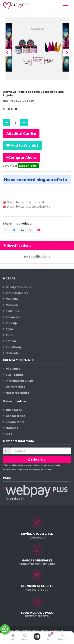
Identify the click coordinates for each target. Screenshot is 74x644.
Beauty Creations (18, 287)
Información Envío (19, 381)
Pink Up (11, 323)
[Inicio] (13, 636)
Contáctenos (15, 416)
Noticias (12, 428)
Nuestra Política (18, 393)
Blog (9, 434)
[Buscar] (25, 636)
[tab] (37, 245)
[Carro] (49, 636)
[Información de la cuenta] (61, 636)
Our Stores (14, 410)
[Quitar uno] (7, 123)
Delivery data (15, 387)
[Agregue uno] (24, 123)
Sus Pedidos (15, 375)
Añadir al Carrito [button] (21, 133)
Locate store (15, 422)
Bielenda (12, 353)
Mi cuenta (13, 369)
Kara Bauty (14, 347)
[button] (7, 53)
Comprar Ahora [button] (21, 157)
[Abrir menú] (37, 636)
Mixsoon (12, 305)
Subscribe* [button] (37, 459)
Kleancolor (14, 317)
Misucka (12, 299)
